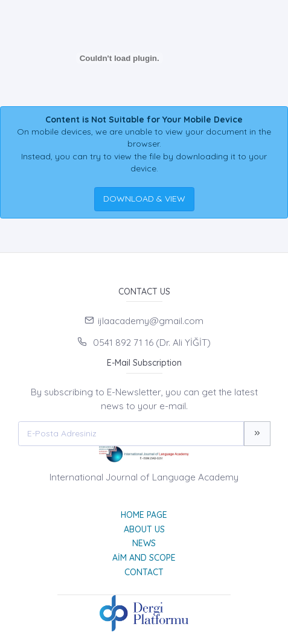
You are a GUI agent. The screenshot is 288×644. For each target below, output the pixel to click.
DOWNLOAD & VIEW (144, 199)
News (144, 543)
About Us (144, 529)
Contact (144, 572)
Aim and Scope (144, 558)
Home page (144, 515)
